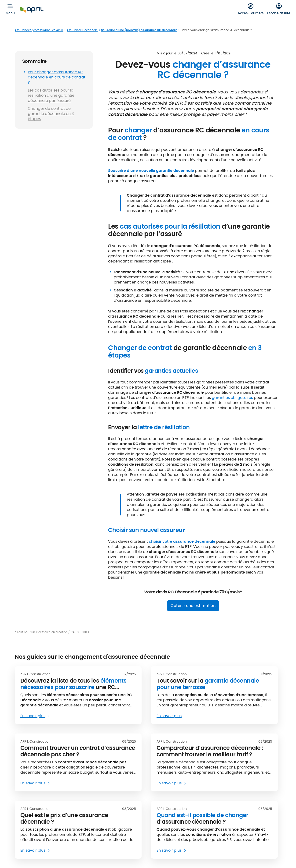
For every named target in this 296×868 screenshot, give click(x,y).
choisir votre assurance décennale (182, 541)
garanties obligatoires (232, 398)
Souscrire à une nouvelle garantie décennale (151, 171)
